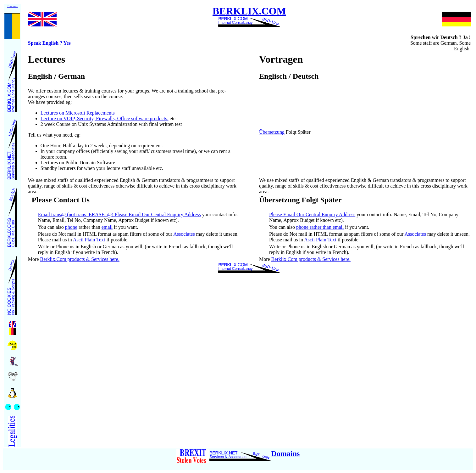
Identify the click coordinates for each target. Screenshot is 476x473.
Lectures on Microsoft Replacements (78, 113)
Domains (286, 453)
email (107, 227)
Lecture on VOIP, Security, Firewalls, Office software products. (105, 118)
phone (71, 227)
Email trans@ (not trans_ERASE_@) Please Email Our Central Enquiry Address (119, 214)
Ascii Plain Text (89, 240)
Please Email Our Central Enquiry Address (312, 214)
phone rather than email (320, 227)
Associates (184, 234)
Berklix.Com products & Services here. (80, 259)
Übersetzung (272, 132)
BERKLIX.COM (249, 15)
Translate (12, 6)
